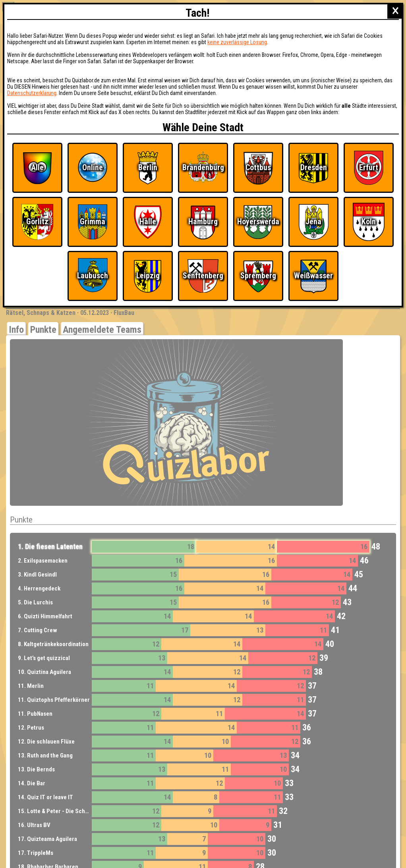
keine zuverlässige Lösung (237, 42)
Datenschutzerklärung (32, 93)
